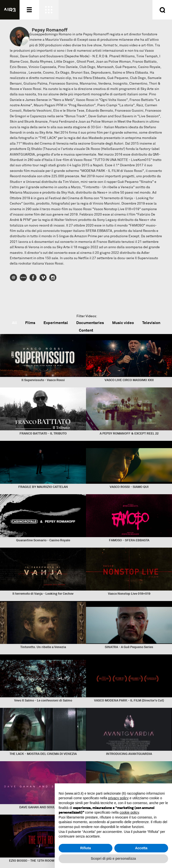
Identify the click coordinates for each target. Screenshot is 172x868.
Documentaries (90, 323)
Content (86, 330)
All (14, 323)
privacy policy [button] (118, 798)
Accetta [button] (141, 848)
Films (30, 323)
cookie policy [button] (129, 812)
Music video (123, 323)
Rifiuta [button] (86, 848)
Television (151, 323)
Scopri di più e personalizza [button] (113, 858)
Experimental (56, 323)
